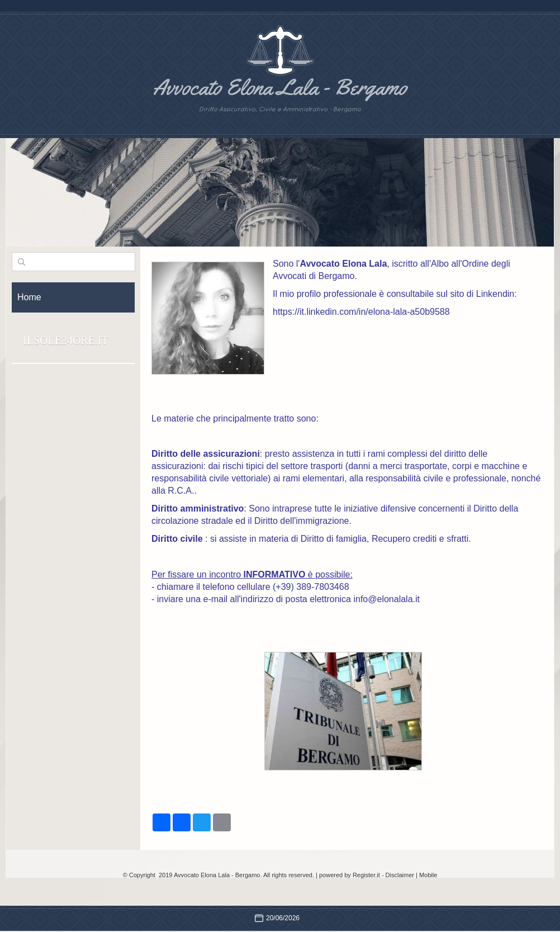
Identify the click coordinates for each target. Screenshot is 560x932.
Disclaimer (400, 875)
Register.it (366, 875)
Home (29, 297)
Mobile (428, 875)
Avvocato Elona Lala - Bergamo (280, 87)
